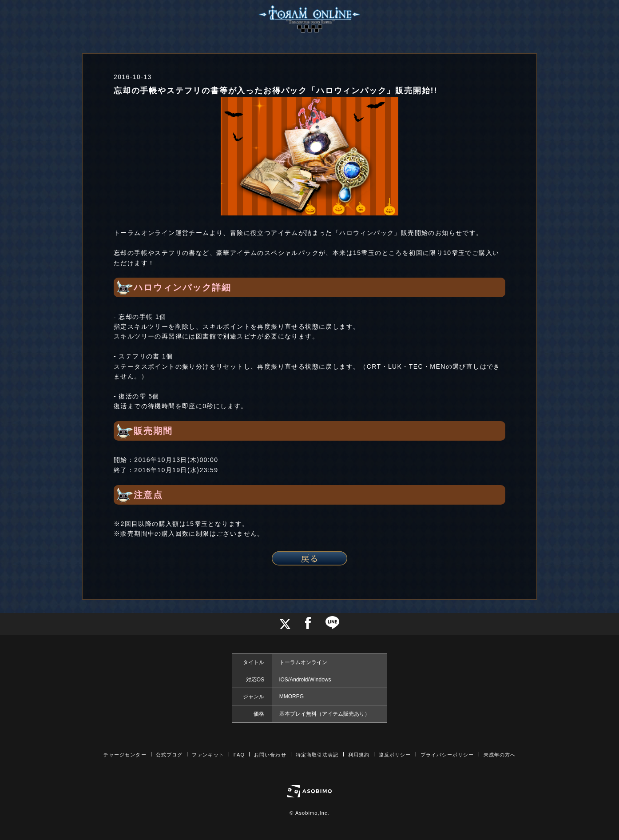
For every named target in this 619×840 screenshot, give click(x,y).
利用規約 (359, 755)
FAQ (239, 755)
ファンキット (208, 755)
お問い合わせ (270, 755)
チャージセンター (125, 755)
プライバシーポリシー (447, 755)
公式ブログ (169, 755)
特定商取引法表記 (317, 755)
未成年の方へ (500, 755)
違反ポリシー (395, 755)
